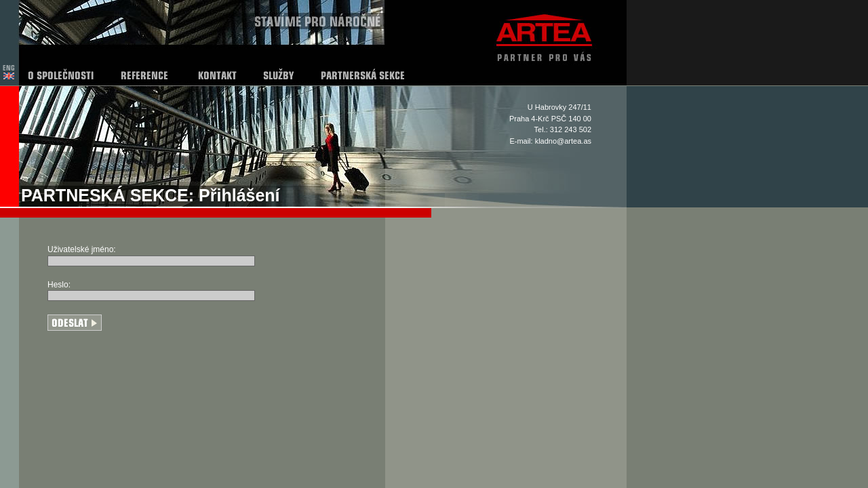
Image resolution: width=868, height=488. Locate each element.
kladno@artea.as (563, 141)
